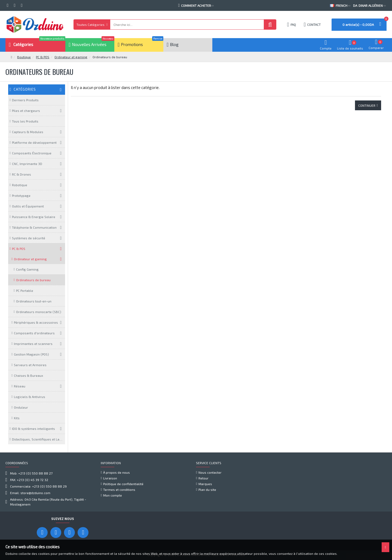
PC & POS (43, 57)
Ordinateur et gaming (71, 57)
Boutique (24, 57)
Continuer (367, 105)
